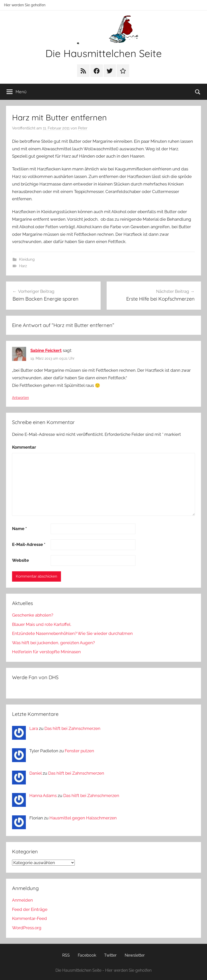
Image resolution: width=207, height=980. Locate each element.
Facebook (87, 955)
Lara (34, 728)
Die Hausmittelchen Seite (104, 53)
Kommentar (24, 447)
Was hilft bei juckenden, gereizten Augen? (53, 643)
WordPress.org (27, 928)
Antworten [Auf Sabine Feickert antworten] (20, 398)
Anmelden (22, 900)
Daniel (36, 773)
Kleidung (27, 259)
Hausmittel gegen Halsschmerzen (83, 818)
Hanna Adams (43, 796)
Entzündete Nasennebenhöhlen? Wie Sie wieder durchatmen (72, 633)
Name (19, 529)
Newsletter (135, 955)
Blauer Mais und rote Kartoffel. (42, 624)
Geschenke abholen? (33, 615)
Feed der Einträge (30, 909)
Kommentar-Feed (29, 918)
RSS (66, 955)
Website (20, 560)
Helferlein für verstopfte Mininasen (46, 652)
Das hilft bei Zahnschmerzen (72, 728)
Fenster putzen (79, 751)
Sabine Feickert (46, 350)
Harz (23, 266)
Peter (83, 128)
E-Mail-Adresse (29, 544)
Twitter (110, 955)
